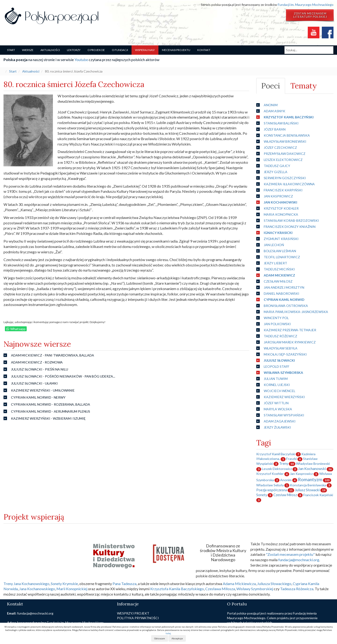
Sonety (262, 495)
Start (11, 50)
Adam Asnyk (275, 111)
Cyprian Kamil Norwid (284, 300)
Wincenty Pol (276, 318)
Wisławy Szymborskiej (255, 589)
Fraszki (291, 459)
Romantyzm (310, 479)
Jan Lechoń (274, 245)
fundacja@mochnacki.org (299, 560)
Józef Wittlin (276, 403)
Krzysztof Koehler (281, 208)
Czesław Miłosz (278, 281)
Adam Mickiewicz (279, 275)
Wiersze (28, 50)
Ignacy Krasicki (278, 233)
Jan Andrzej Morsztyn (284, 287)
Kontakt (204, 50)
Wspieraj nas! (145, 50)
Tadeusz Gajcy (277, 166)
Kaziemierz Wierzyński (284, 397)
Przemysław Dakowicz (285, 154)
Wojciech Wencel (280, 391)
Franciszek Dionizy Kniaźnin (290, 227)
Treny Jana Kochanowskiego (26, 584)
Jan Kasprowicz (278, 196)
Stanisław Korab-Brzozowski (291, 220)
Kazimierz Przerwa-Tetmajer (290, 330)
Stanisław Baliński (281, 123)
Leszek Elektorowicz (283, 160)
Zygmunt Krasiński (281, 239)
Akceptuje (177, 638)
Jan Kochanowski (280, 202)
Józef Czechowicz (280, 147)
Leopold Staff (277, 366)
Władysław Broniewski (285, 141)
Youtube (81, 60)
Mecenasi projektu (176, 50)
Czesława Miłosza (220, 589)
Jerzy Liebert (275, 263)
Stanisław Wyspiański (284, 415)
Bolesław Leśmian (280, 251)
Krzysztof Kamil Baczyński (289, 117)
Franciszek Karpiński (283, 190)
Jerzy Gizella (276, 172)
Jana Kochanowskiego (37, 589)
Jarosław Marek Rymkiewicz (290, 342)
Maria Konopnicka (281, 214)
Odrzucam (160, 638)
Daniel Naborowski (282, 293)
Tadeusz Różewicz (280, 336)
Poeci (271, 86)
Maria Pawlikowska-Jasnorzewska (296, 312)
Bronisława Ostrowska (286, 306)
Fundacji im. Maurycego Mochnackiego (306, 5)
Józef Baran (275, 129)
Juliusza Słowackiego (274, 584)
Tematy (304, 86)
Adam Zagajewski (280, 421)
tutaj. (168, 633)
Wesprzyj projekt (133, 613)
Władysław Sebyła (281, 348)
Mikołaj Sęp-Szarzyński (285, 354)
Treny (284, 464)
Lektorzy (74, 50)
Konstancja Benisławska (287, 135)
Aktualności (50, 50)
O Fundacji (120, 50)
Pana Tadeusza (125, 584)
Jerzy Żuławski (277, 427)
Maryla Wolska (278, 409)
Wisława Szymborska (283, 373)
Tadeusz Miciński (279, 269)
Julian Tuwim (276, 379)
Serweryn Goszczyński (285, 178)
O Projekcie (96, 50)
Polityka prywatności (138, 618)
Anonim (271, 105)
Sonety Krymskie (64, 584)
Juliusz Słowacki (279, 360)
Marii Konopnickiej (72, 589)
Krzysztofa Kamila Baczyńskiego (177, 589)
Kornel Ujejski (277, 385)
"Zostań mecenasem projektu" (290, 554)
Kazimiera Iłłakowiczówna (289, 184)
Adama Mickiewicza (239, 584)
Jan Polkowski (277, 324)
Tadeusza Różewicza (297, 589)
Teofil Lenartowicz (282, 257)
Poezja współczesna (272, 490)
